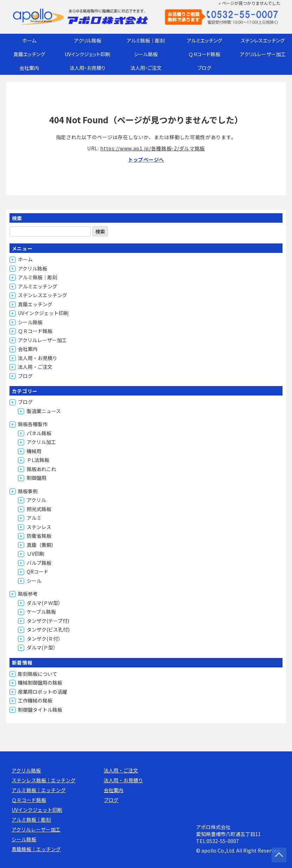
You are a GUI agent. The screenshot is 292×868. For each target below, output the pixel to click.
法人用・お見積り (87, 68)
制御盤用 (37, 478)
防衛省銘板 (39, 536)
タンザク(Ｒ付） (45, 639)
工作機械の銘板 (35, 700)
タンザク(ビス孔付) (48, 629)
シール (34, 581)
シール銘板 (146, 54)
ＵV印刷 (35, 554)
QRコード (38, 572)
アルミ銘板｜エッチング (39, 790)
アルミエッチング (205, 40)
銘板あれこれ (41, 469)
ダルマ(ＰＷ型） (45, 603)
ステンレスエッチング (263, 40)
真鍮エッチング (29, 54)
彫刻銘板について (38, 674)
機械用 (34, 451)
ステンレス (39, 527)
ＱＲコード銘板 (205, 54)
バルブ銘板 (39, 563)
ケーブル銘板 (41, 612)
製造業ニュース (44, 411)
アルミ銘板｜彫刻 (146, 40)
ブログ (204, 68)
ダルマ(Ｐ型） (42, 647)
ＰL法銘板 (38, 460)
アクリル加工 (41, 442)
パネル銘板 (39, 433)
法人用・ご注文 (146, 68)
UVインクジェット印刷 (87, 54)
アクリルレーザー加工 (263, 54)
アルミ (34, 518)
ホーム (29, 40)
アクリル (36, 500)
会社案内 (29, 68)
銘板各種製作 (33, 424)
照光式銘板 (39, 509)
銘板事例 (28, 491)
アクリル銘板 (88, 40)
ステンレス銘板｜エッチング (44, 780)
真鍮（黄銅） (41, 545)
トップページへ (146, 159)
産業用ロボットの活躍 (43, 692)
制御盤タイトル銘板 (40, 710)
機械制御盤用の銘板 (40, 683)
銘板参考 (28, 594)
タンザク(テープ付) (48, 621)
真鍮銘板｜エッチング (36, 849)
